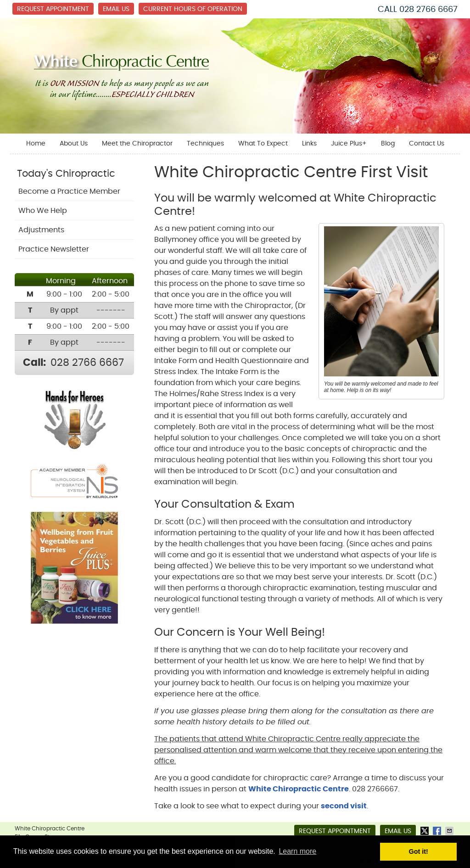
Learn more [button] (297, 851)
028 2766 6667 (428, 10)
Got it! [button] (419, 851)
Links (309, 144)
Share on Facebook (438, 831)
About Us (74, 144)
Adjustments (41, 230)
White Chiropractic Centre (299, 789)
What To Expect (263, 144)
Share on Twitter (425, 831)
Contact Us (427, 144)
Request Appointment (53, 9)
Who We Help (43, 211)
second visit (344, 806)
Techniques (205, 144)
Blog (388, 144)
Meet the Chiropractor (137, 144)
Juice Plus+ (349, 144)
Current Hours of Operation (193, 9)
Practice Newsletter (54, 249)
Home (36, 144)
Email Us (116, 9)
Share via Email (450, 831)
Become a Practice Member (69, 191)
